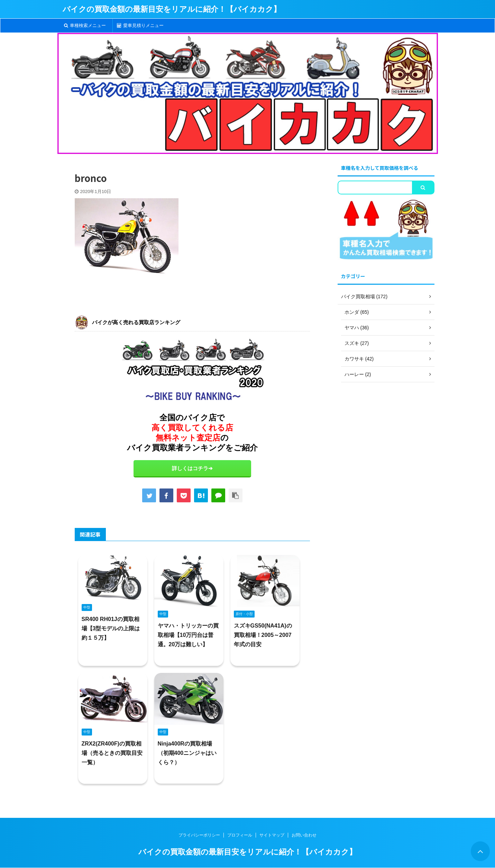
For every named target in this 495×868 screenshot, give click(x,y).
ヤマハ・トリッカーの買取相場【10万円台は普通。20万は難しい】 (188, 635)
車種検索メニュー (85, 25)
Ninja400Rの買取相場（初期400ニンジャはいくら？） (187, 753)
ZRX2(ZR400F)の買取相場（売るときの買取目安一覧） (112, 753)
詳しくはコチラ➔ (192, 468)
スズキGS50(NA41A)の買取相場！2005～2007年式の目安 (263, 635)
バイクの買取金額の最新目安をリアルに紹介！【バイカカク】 (172, 9)
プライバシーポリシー (199, 835)
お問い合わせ (304, 835)
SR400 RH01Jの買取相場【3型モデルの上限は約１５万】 (111, 628)
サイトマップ (272, 835)
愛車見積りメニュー (140, 25)
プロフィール (240, 835)
